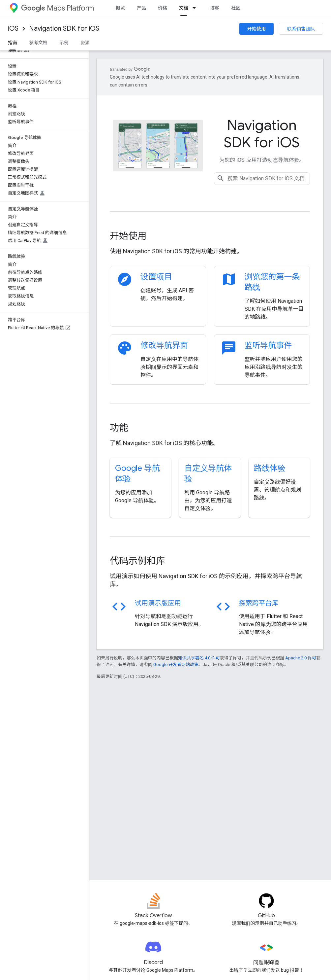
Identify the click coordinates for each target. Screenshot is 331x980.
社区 (236, 8)
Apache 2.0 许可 (301, 658)
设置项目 (156, 277)
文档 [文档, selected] (184, 8)
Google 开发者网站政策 (176, 665)
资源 (85, 43)
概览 (120, 8)
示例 (64, 43)
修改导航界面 (164, 345)
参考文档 (38, 43)
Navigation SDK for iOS (64, 29)
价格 (163, 8)
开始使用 (256, 29)
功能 (119, 428)
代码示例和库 (137, 561)
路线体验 (270, 468)
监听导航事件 (268, 345)
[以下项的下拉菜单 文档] (196, 8)
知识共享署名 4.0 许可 (199, 658)
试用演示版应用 (158, 603)
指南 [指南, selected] (13, 43)
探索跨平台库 (259, 603)
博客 (215, 8)
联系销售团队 (301, 29)
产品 (141, 8)
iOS (13, 29)
